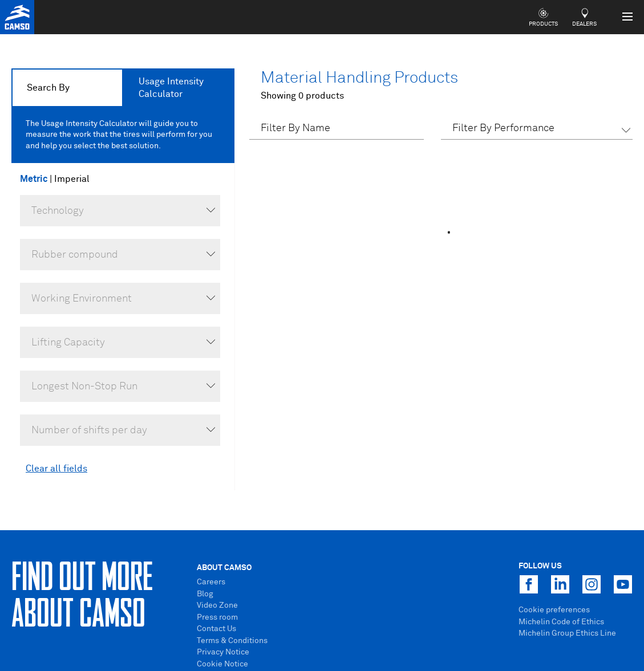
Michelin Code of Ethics (561, 622)
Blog (205, 594)
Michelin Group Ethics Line (567, 633)
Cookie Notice (222, 664)
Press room (217, 617)
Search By (48, 88)
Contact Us (216, 629)
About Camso (224, 568)
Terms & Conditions (232, 641)
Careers (211, 582)
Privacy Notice (223, 652)
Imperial (72, 179)
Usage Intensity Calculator (171, 88)
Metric (35, 179)
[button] (537, 130)
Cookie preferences (554, 610)
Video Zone (217, 605)
